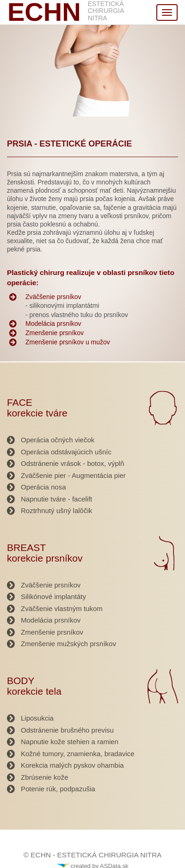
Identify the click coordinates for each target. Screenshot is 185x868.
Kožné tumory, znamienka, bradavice (78, 754)
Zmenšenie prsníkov (55, 333)
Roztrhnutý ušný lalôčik (56, 510)
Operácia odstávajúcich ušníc (66, 452)
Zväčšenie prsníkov (53, 297)
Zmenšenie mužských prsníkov (68, 644)
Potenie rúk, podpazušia (58, 789)
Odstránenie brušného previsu (67, 730)
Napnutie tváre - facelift (56, 499)
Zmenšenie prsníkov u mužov (68, 342)
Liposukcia (37, 718)
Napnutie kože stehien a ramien (70, 742)
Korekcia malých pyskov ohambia (72, 765)
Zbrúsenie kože (45, 777)
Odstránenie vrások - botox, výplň (72, 463)
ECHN (44, 12)
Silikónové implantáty (53, 596)
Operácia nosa (43, 487)
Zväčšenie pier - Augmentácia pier (73, 475)
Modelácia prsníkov (53, 324)
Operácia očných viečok (58, 440)
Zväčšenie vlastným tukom (62, 608)
